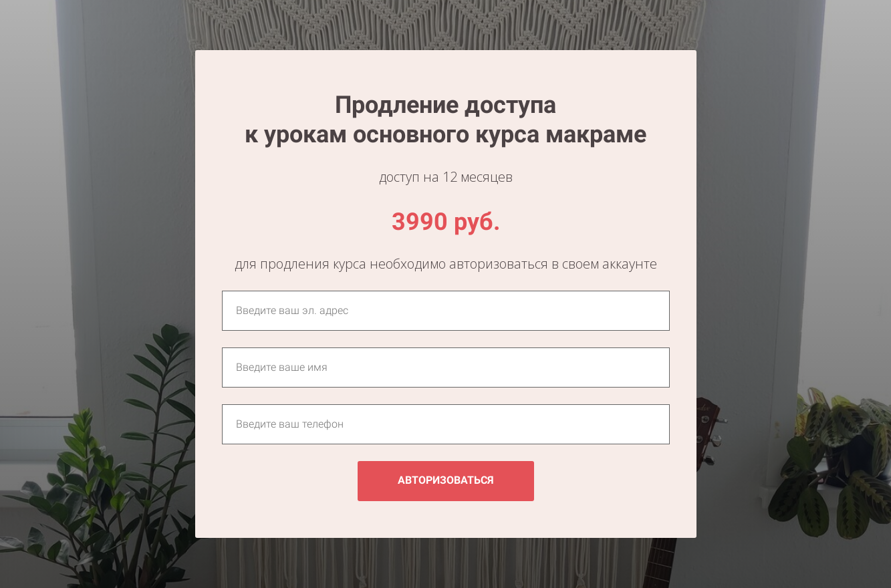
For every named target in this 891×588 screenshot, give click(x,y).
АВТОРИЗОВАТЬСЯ (446, 480)
